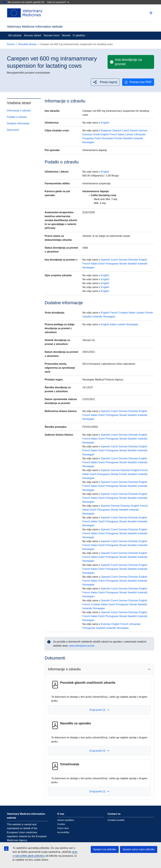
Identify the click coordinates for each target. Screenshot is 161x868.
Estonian (87, 134)
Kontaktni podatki (116, 820)
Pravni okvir (63, 828)
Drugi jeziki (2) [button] (99, 710)
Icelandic (138, 138)
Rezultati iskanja (27, 44)
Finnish (118, 138)
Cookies (61, 824)
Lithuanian (140, 134)
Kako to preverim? (58, 2)
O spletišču (79, 35)
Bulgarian (106, 130)
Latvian (129, 134)
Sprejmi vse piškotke (105, 849)
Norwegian (88, 142)
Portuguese (112, 264)
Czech (126, 130)
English (105, 123)
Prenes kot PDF (138, 82)
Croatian (123, 313)
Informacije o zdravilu (19, 111)
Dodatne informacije (18, 123)
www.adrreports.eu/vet (82, 646)
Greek (96, 134)
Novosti (66, 35)
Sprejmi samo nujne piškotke (139, 849)
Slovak (123, 264)
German (143, 130)
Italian (121, 134)
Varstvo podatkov (66, 820)
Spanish (117, 130)
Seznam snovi (51, 35)
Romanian (108, 138)
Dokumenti (13, 130)
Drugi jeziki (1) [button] (99, 791)
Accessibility (63, 832)
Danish (134, 130)
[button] (105, 82)
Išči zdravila (15, 35)
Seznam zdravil (32, 35)
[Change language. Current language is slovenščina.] (151, 13)
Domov (11, 44)
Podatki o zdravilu (17, 117)
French (113, 134)
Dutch (98, 138)
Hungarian (88, 138)
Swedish (128, 138)
